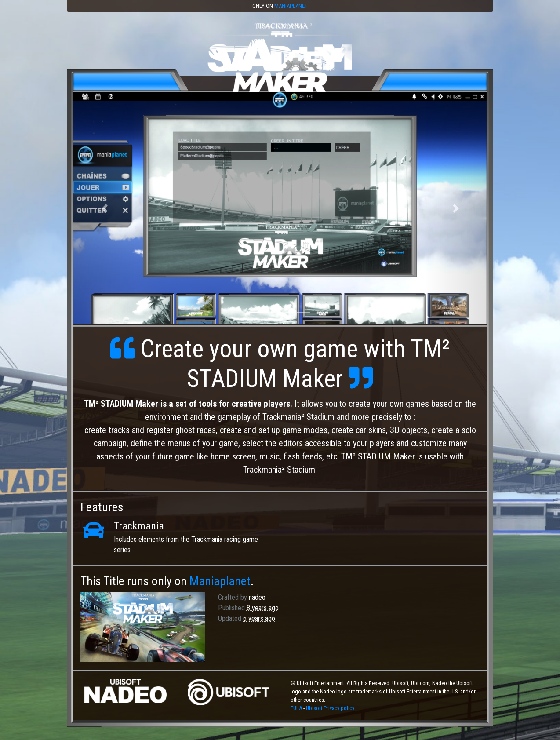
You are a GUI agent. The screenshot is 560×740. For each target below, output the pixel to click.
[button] (104, 209)
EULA (297, 708)
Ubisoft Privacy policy (330, 708)
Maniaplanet (291, 6)
